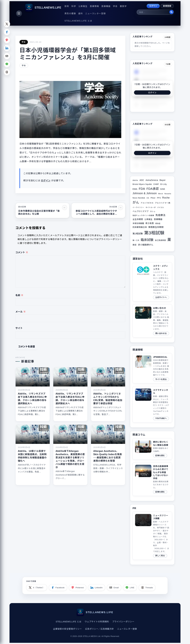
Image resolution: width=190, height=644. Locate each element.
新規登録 (167, 6)
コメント (22, 252)
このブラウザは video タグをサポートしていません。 (143, 520)
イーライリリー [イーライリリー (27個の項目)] (138, 207)
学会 (115, 6)
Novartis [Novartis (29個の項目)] (168, 194)
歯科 (81, 14)
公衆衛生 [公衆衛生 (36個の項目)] (148, 219)
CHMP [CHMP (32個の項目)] (156, 184)
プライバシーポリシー (123, 622)
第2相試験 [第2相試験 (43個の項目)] (138, 234)
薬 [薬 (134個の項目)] (169, 240)
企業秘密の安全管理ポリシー (67, 629)
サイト (19, 328)
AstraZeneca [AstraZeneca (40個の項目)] (152, 180)
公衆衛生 (83, 6)
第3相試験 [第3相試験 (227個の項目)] (154, 233)
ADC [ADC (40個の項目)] (142, 180)
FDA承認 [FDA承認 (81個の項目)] (153, 189)
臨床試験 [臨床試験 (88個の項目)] (147, 240)
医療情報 (95, 6)
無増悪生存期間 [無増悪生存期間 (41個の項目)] (156, 227)
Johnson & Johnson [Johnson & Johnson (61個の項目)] (145, 193)
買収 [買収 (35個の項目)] (135, 245)
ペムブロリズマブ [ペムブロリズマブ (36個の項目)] (141, 211)
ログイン (153, 6)
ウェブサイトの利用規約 (97, 622)
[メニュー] (19, 13)
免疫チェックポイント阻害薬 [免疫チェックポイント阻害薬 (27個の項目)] (143, 215)
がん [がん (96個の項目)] (136, 202)
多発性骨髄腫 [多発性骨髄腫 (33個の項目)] (138, 223)
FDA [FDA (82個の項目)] (142, 189)
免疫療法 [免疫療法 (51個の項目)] (161, 215)
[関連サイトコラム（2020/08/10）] (152, 479)
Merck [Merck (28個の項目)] (161, 194)
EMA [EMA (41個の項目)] (135, 189)
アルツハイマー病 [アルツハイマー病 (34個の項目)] (163, 203)
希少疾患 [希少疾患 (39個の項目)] (150, 223)
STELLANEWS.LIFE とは (78, 21)
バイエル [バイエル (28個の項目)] (161, 207)
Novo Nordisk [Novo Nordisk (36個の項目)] (139, 198)
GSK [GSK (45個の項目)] (163, 189)
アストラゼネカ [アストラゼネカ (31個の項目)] (147, 203)
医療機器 (106, 6)
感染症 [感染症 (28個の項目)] (158, 223)
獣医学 (123, 6)
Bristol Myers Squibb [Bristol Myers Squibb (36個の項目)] (142, 184)
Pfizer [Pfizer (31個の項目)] (153, 198)
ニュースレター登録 (95, 14)
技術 (67, 6)
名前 (19, 295)
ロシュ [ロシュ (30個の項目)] (153, 211)
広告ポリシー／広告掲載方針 (99, 629)
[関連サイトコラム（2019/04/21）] (152, 449)
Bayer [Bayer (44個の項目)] (163, 180)
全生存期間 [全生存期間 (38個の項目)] (138, 219)
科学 (74, 6)
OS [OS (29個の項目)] (148, 198)
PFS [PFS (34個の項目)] (159, 198)
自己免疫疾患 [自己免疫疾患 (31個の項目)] (160, 240)
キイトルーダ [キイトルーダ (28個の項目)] (151, 207)
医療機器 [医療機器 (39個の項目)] (158, 219)
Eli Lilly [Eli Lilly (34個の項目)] (164, 184)
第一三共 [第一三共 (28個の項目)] (136, 240)
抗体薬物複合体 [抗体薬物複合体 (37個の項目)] (140, 227)
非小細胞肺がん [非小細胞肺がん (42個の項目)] (146, 245)
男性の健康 (70, 14)
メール (21, 312)
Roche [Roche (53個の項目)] (166, 198)
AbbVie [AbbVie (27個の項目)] (135, 180)
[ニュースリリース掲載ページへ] (152, 536)
